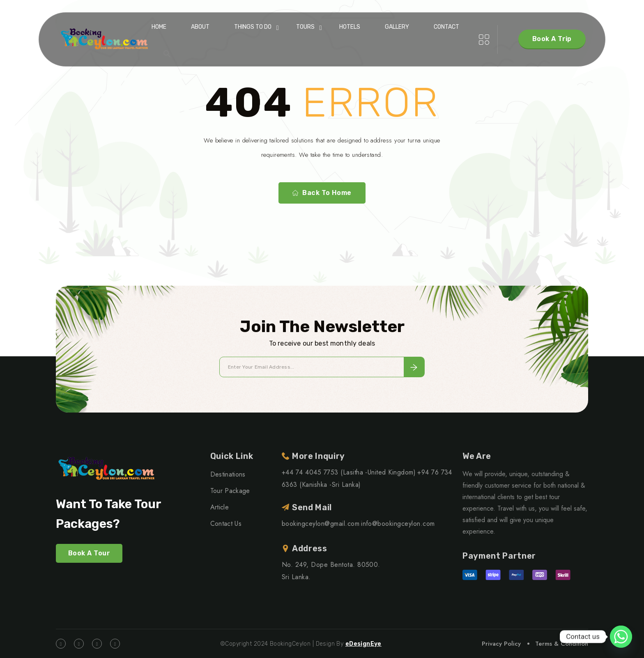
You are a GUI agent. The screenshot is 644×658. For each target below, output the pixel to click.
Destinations (228, 474)
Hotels (350, 27)
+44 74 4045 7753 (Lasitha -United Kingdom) (349, 472)
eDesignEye (363, 644)
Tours (305, 27)
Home (159, 27)
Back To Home (322, 193)
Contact (446, 27)
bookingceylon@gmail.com (321, 524)
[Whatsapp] (621, 637)
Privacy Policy (501, 644)
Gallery (397, 27)
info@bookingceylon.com (398, 524)
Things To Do (253, 27)
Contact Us (226, 524)
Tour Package (230, 491)
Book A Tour (89, 553)
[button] (167, 54)
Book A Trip (552, 39)
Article (220, 507)
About (200, 27)
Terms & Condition (562, 644)
